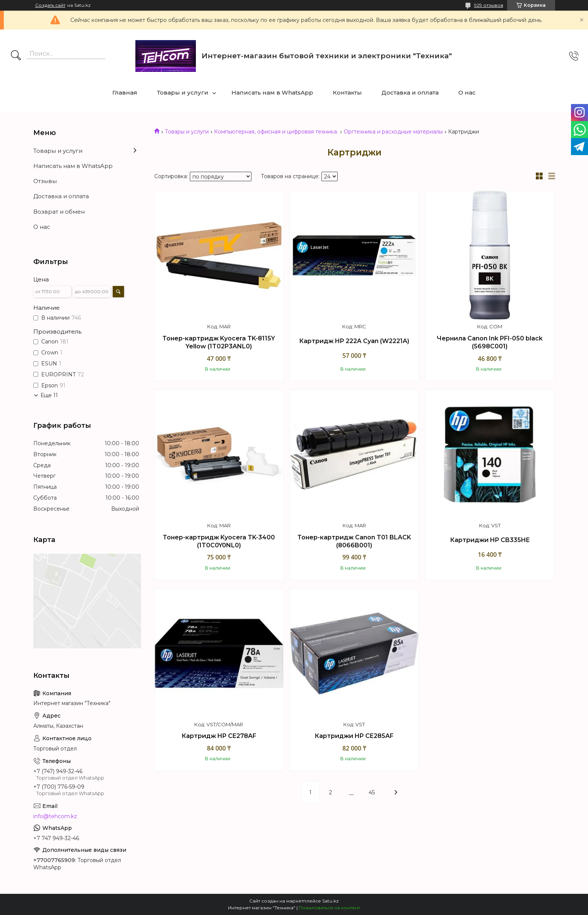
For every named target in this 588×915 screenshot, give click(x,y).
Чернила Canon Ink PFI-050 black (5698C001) (490, 343)
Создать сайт (50, 5)
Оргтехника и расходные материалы (393, 132)
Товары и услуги (183, 92)
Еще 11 (49, 395)
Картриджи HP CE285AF (354, 736)
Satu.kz (330, 901)
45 (372, 792)
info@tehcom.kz (55, 816)
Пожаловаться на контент (329, 908)
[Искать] (16, 56)
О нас (467, 92)
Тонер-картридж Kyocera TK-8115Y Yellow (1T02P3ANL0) (219, 343)
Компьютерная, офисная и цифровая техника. (276, 132)
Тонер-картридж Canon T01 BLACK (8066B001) (354, 541)
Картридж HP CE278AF (219, 736)
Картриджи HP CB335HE (490, 540)
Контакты (347, 92)
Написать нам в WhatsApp (272, 92)
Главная (125, 92)
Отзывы (45, 181)
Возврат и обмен (59, 212)
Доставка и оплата (410, 92)
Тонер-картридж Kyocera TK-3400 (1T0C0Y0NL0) (219, 541)
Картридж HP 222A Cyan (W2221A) (354, 341)
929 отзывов (489, 5)
